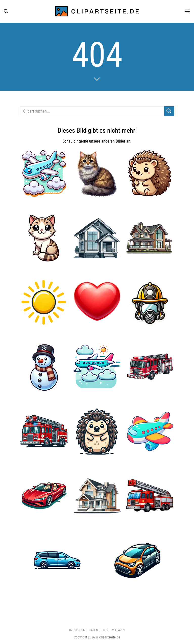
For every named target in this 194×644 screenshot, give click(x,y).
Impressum (77, 630)
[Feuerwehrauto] (44, 431)
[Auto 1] (137, 560)
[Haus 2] (97, 496)
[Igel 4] (150, 174)
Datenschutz (99, 630)
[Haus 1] (150, 238)
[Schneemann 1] (44, 367)
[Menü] (187, 11)
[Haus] (97, 238)
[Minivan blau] (57, 560)
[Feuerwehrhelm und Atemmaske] (150, 302)
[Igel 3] (97, 431)
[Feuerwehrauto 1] (150, 367)
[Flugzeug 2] (150, 431)
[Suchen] (6, 11)
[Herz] (97, 302)
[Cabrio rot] (44, 496)
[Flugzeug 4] (97, 367)
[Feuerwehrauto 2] (150, 496)
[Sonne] (44, 302)
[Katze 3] (97, 174)
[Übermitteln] (169, 111)
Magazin (118, 630)
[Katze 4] (44, 238)
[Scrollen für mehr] (97, 79)
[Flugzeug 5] (44, 174)
